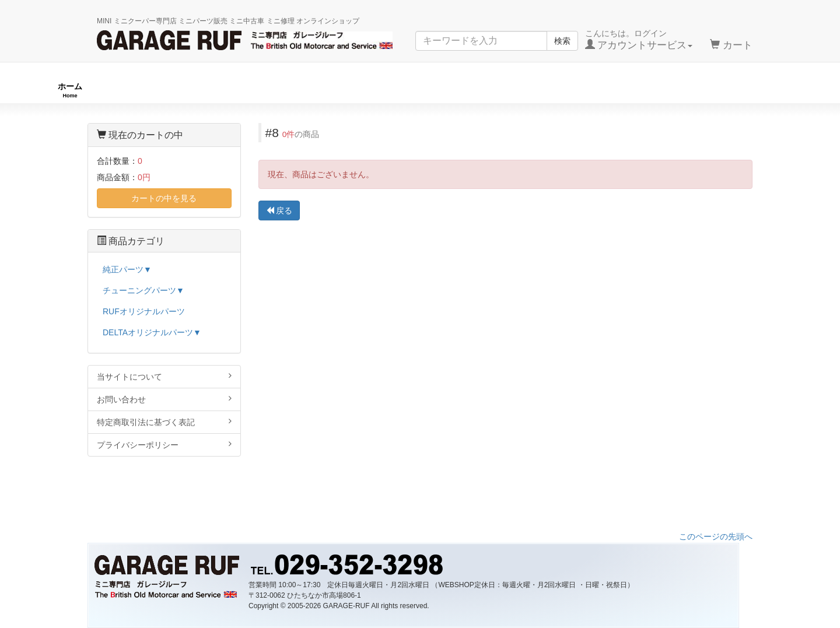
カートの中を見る (164, 198)
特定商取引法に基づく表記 (164, 422)
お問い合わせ (164, 399)
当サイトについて (164, 376)
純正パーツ (597, 90)
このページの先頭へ (716, 536)
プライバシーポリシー (164, 445)
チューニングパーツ (424, 90)
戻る (279, 210)
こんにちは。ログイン (639, 40)
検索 (562, 41)
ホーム (70, 90)
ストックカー (758, 90)
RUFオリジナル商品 (235, 90)
